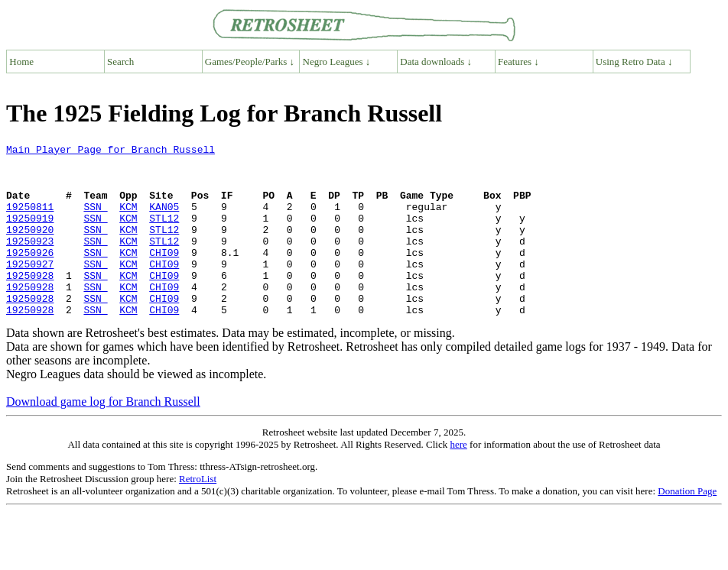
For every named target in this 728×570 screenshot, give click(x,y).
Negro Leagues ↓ (337, 62)
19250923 (30, 261)
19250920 (30, 248)
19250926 (30, 275)
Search (120, 62)
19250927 (30, 289)
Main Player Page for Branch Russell (110, 151)
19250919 (30, 234)
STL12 (164, 234)
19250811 (30, 220)
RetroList (198, 513)
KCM (128, 220)
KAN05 (164, 220)
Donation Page (687, 525)
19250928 (30, 303)
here (458, 479)
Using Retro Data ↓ (634, 62)
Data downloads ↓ (436, 62)
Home (21, 62)
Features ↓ (518, 62)
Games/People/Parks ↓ (250, 62)
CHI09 (164, 275)
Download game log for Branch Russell (103, 436)
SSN (95, 220)
